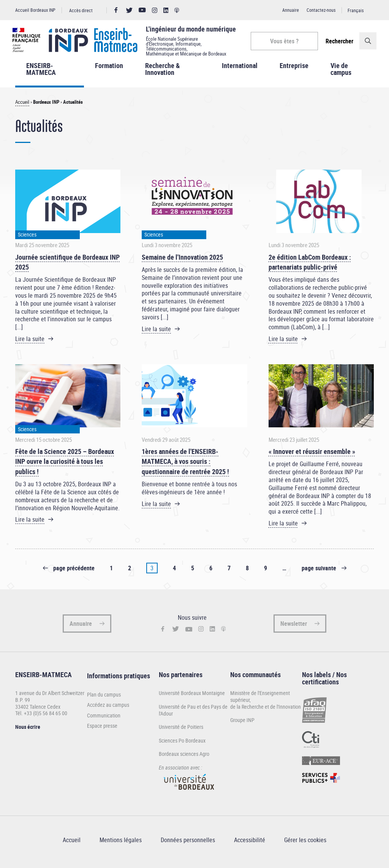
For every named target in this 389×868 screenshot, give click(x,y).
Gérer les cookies (305, 845)
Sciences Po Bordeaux (182, 745)
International (240, 70)
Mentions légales (121, 845)
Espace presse (102, 731)
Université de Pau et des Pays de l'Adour (193, 715)
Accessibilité (250, 845)
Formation (109, 70)
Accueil (22, 107)
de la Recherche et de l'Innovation (266, 711)
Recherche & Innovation (162, 73)
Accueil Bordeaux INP (35, 10)
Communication (104, 720)
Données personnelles (188, 845)
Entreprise (294, 70)
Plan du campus (104, 699)
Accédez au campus (108, 709)
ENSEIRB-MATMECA (41, 73)
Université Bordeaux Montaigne (192, 698)
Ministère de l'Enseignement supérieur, (260, 701)
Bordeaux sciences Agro (184, 759)
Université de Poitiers (181, 731)
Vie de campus (341, 73)
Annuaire (291, 10)
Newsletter (294, 628)
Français (356, 10)
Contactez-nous (321, 10)
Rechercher (337, 41)
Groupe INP (242, 724)
